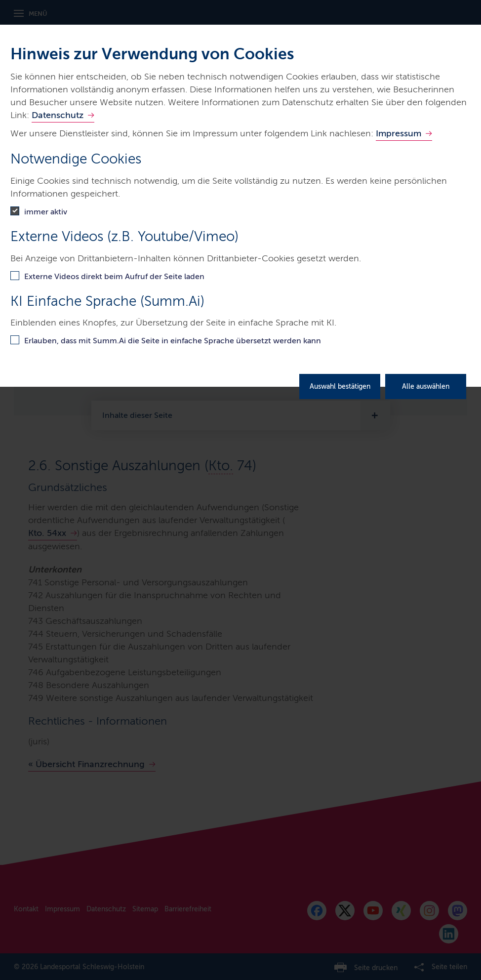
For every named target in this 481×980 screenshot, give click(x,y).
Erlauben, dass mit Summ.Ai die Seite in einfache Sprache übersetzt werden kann (173, 341)
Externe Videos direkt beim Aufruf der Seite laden (114, 276)
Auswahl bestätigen (340, 387)
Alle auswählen (426, 387)
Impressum (399, 133)
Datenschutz (58, 115)
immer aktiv (46, 212)
